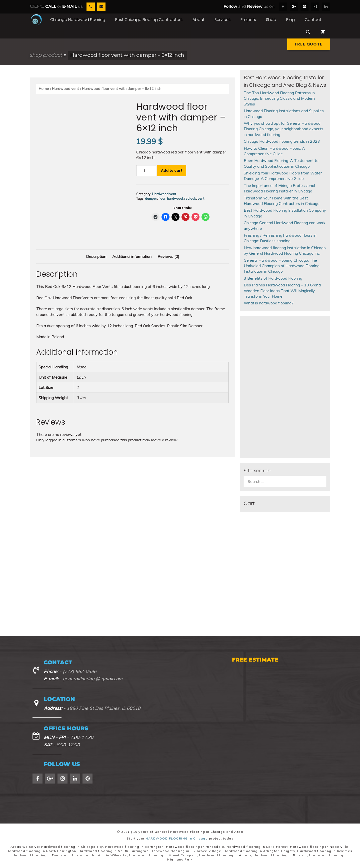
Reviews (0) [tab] (168, 256)
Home (44, 89)
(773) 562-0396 (80, 671)
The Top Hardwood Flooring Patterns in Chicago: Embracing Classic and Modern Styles (279, 98)
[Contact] (101, 7)
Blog (290, 20)
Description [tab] (96, 256)
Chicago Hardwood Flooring (78, 20)
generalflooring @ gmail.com (93, 679)
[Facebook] (283, 7)
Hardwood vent (65, 89)
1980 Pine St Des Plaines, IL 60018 (104, 708)
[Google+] (294, 7)
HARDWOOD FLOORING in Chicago (177, 838)
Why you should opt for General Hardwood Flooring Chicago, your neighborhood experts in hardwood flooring (283, 129)
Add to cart (172, 170)
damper (151, 198)
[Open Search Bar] (308, 32)
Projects (248, 20)
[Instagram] (315, 7)
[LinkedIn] (326, 7)
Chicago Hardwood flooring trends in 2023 (282, 141)
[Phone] (91, 7)
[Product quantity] (146, 171)
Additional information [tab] (132, 256)
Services (222, 20)
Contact (313, 20)
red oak (190, 198)
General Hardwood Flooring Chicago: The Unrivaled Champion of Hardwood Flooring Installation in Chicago (282, 266)
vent (201, 198)
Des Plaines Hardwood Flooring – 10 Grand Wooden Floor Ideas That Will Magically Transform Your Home (282, 291)
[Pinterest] (305, 7)
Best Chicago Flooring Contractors (149, 20)
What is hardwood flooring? (269, 303)
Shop (271, 20)
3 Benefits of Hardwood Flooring (273, 278)
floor (162, 198)
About (198, 20)
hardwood (175, 198)
